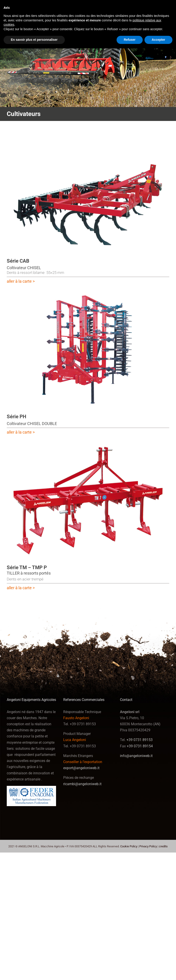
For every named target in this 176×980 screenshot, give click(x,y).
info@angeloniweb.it (136, 756)
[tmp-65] (88, 442)
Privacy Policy (148, 846)
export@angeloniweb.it (81, 768)
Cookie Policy (129, 846)
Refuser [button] (130, 40)
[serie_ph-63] (88, 291)
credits (163, 846)
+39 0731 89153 (140, 740)
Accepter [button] (158, 40)
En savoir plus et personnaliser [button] (34, 40)
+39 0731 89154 (140, 746)
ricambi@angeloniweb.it (82, 784)
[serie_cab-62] (88, 135)
